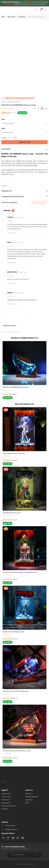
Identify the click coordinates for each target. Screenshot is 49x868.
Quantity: (4, 138)
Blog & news (29, 800)
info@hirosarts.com (11, 829)
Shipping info (7, 191)
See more (4, 186)
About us (28, 794)
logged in (10, 332)
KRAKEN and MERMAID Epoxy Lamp (16, 387)
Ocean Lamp (22, 17)
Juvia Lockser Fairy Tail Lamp (14, 453)
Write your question (39, 203)
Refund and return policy (9, 806)
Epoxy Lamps (11, 17)
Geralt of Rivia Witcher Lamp (13, 632)
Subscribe (36, 855)
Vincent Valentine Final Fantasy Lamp (17, 751)
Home (3, 17)
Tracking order (6, 794)
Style (3, 128)
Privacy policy (5, 800)
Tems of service (6, 797)
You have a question (9, 202)
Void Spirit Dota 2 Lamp (11, 513)
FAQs (27, 803)
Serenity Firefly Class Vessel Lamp (16, 691)
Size (3, 119)
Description (6, 149)
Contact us (5, 809)
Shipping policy (6, 803)
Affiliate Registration (32, 797)
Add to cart (23, 142)
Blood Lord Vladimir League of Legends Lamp (20, 572)
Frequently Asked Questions (13, 196)
